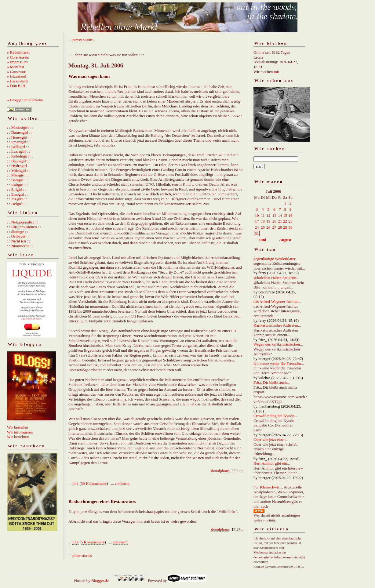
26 (268, 227)
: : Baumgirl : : (19, 161)
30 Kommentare (94, 483)
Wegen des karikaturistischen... (278, 344)
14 (280, 215)
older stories (82, 555)
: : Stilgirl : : (17, 189)
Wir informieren (20, 432)
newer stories (83, 40)
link (75, 483)
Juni (262, 240)
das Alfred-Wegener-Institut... (277, 301)
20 (274, 221)
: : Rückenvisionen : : (24, 227)
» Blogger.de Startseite (25, 100)
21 (280, 221)
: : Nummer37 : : (20, 246)
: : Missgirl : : (18, 175)
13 (274, 215)
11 (263, 215)
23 (290, 221)
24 (257, 227)
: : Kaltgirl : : (17, 185)
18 (263, 221)
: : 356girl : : (17, 199)
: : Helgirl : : (17, 204)
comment (122, 483)
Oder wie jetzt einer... (271, 439)
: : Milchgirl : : (19, 171)
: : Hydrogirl (17, 166)
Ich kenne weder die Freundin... (279, 363)
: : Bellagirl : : (18, 147)
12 (268, 215)
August (285, 240)
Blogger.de (100, 581)
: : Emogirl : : (18, 194)
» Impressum (17, 62)
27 (274, 227)
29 (285, 227)
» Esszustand (17, 81)
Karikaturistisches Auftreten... (277, 325)
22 (285, 221)
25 (263, 227)
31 (257, 233)
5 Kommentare (93, 542)
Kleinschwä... (271, 487)
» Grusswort (17, 72)
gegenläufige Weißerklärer (275, 259)
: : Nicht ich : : (18, 241)
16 (290, 215)
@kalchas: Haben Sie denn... (276, 278)
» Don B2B (16, 86)
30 (290, 227)
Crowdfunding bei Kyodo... (275, 416)
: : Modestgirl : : (20, 127)
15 (285, 215)
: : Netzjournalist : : (22, 222)
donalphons (220, 471)
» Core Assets (18, 57)
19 (268, 221)
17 (257, 221)
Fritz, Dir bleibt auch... (272, 382)
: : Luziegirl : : (18, 151)
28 (280, 227)
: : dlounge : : (18, 232)
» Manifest (16, 67)
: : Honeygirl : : (19, 137)
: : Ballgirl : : (17, 180)
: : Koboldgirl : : (20, 156)
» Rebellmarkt (18, 52)
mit (277, 72)
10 (257, 215)
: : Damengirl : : (20, 132)
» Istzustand (16, 76)
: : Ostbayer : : (18, 236)
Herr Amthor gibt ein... (272, 463)
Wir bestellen (18, 427)
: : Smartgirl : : (19, 142)
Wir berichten (18, 437)
